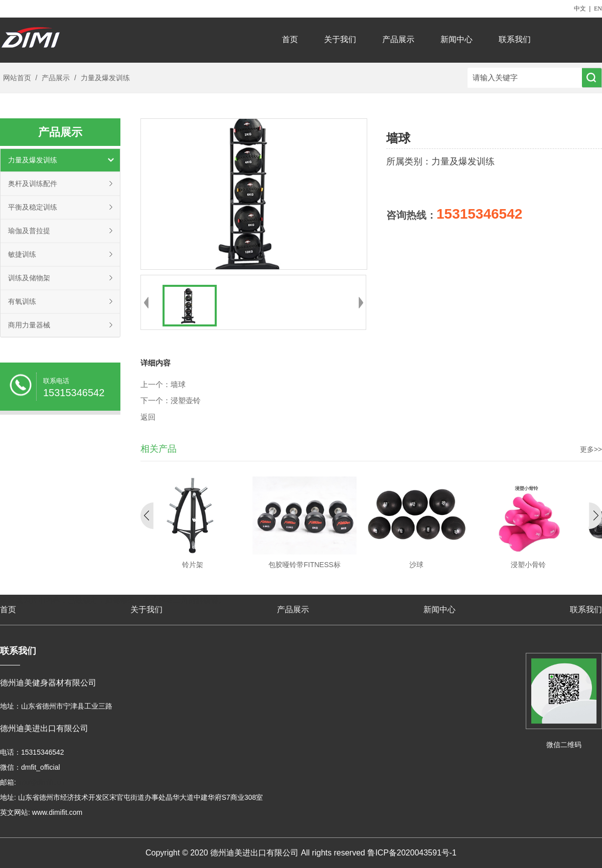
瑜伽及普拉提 (29, 231)
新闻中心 (457, 39)
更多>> (591, 449)
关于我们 (340, 39)
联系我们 (515, 39)
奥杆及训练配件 (33, 184)
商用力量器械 (29, 325)
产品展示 (398, 39)
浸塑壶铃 (186, 401)
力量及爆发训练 (104, 78)
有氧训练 (22, 301)
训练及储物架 (29, 278)
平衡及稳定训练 (33, 207)
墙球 (178, 385)
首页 (290, 39)
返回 (148, 417)
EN (598, 9)
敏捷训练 (22, 254)
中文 (580, 9)
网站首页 (17, 78)
